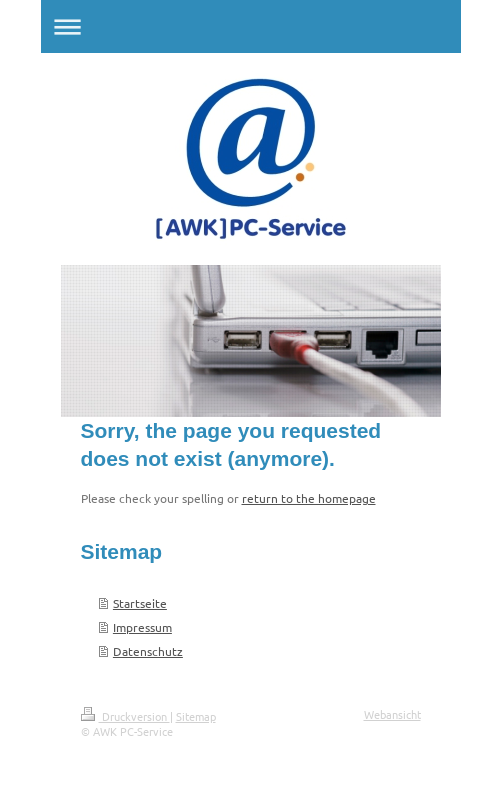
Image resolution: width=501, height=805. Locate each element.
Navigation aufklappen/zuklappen (251, 26)
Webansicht (392, 714)
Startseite (140, 603)
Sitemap (196, 716)
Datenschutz (148, 651)
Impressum (142, 627)
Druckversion (125, 716)
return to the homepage (309, 498)
